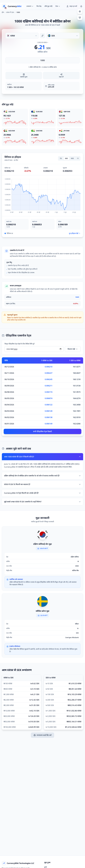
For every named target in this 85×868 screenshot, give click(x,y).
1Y (78, 158)
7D (61, 158)
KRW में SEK (10, 12)
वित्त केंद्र (39, 6)
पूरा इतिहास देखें (75, 233)
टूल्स (46, 867)
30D (66, 158)
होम (3, 12)
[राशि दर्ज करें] (42, 60)
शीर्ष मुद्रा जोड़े (48, 6)
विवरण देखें (73, 349)
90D (72, 158)
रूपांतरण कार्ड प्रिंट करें (42, 735)
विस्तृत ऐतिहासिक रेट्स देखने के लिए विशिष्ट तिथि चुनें (19, 344)
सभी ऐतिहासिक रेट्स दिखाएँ (43, 431)
